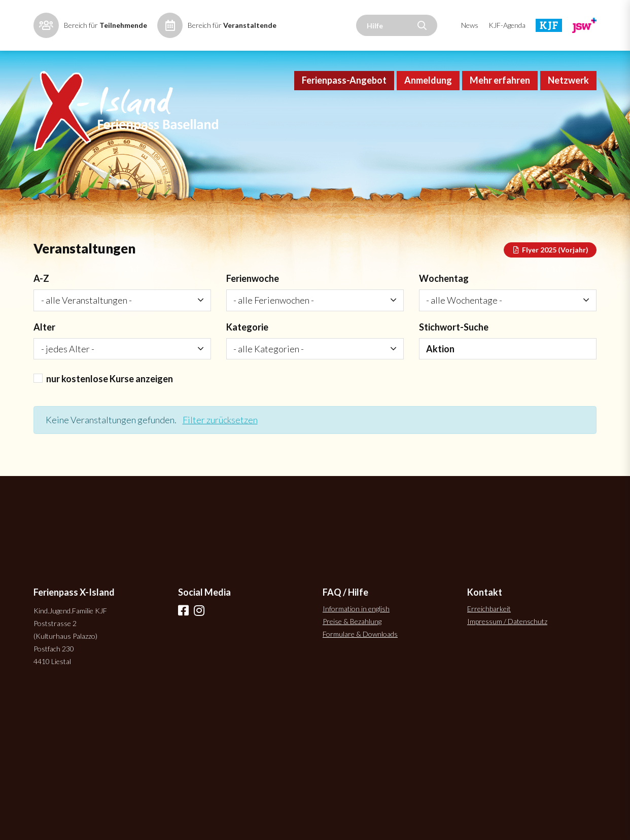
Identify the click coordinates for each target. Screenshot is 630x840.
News (470, 25)
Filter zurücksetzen (220, 420)
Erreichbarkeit (489, 609)
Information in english (356, 609)
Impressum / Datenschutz (507, 621)
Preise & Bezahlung (352, 621)
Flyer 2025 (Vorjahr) (550, 250)
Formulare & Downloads (360, 634)
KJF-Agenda (507, 25)
